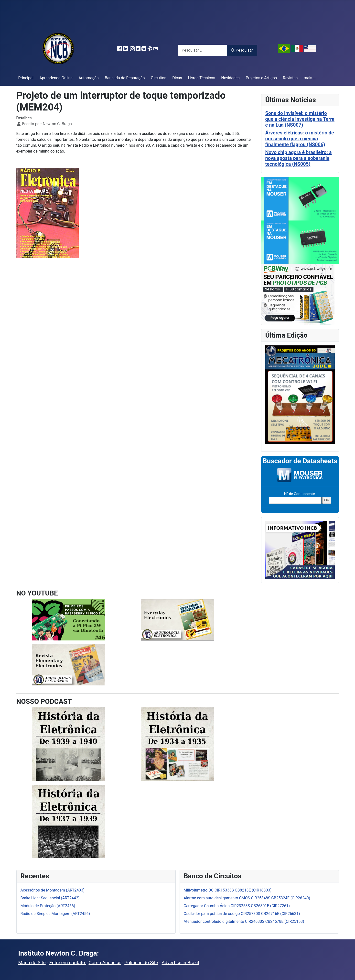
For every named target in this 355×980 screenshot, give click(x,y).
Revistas (290, 78)
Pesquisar (242, 50)
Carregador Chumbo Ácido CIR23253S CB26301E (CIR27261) (237, 906)
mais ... (310, 78)
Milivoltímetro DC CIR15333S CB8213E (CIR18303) (228, 890)
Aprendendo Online (56, 78)
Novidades (230, 78)
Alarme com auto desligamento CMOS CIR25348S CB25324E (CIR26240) (247, 898)
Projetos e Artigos (261, 78)
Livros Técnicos (202, 78)
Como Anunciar (105, 963)
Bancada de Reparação (125, 78)
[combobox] (202, 50)
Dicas (177, 78)
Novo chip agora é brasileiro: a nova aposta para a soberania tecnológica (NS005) (299, 158)
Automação (89, 78)
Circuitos (158, 78)
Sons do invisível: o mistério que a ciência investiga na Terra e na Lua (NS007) (300, 119)
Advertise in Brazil (180, 963)
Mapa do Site (32, 963)
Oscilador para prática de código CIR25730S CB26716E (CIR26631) (242, 914)
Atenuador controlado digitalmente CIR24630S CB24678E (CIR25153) (244, 921)
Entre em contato (68, 963)
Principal (26, 78)
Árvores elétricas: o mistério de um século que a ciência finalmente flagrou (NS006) (300, 139)
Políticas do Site (141, 963)
